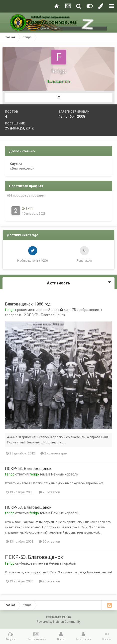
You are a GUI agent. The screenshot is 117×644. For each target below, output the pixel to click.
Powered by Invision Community (59, 622)
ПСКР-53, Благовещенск (28, 469)
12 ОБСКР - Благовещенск (44, 315)
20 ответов (49, 492)
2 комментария (54, 453)
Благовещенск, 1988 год (28, 304)
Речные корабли (65, 474)
